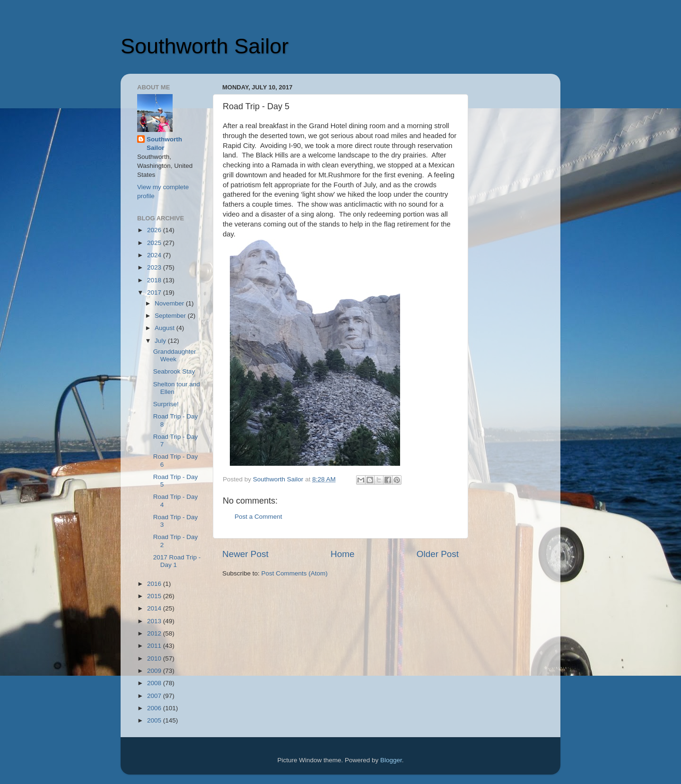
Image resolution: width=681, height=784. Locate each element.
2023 (155, 267)
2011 (155, 646)
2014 (155, 608)
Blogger (391, 760)
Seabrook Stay (174, 371)
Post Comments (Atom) (295, 573)
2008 (155, 683)
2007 (155, 696)
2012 (155, 633)
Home (342, 554)
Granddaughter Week (175, 355)
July (161, 341)
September (171, 316)
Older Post (438, 554)
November (170, 303)
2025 (155, 243)
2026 (155, 230)
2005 (155, 720)
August (166, 328)
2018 (155, 280)
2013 (155, 621)
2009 (155, 671)
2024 (155, 255)
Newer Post (245, 554)
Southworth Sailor (205, 46)
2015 (155, 596)
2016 (155, 584)
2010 (155, 658)
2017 (155, 292)
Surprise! (166, 404)
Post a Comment (258, 517)
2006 (155, 708)
